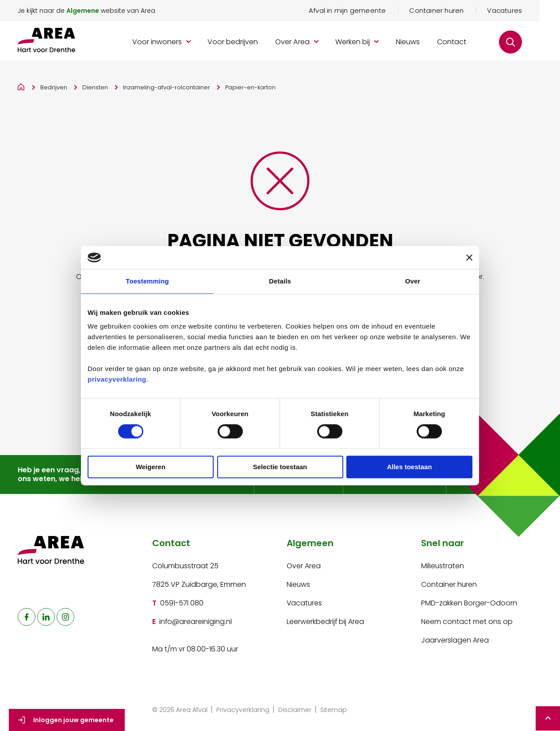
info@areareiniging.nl (196, 622)
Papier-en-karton (250, 88)
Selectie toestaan (280, 467)
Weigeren (151, 467)
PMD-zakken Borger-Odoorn (469, 604)
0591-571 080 (182, 604)
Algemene (83, 11)
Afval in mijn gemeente (368, 11)
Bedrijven (54, 88)
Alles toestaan (410, 467)
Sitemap (334, 711)
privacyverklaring (117, 380)
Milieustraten (443, 567)
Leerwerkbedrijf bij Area (326, 622)
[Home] (21, 86)
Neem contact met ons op (467, 622)
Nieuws (428, 43)
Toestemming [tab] (147, 281)
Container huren (457, 11)
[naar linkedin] (46, 618)
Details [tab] (280, 281)
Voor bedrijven (253, 43)
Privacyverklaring (243, 711)
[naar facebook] (27, 618)
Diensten (95, 88)
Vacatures (525, 11)
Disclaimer (295, 711)
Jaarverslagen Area (455, 641)
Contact (472, 43)
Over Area (304, 567)
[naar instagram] (65, 618)
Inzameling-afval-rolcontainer (167, 88)
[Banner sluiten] (469, 257)
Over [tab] (413, 281)
